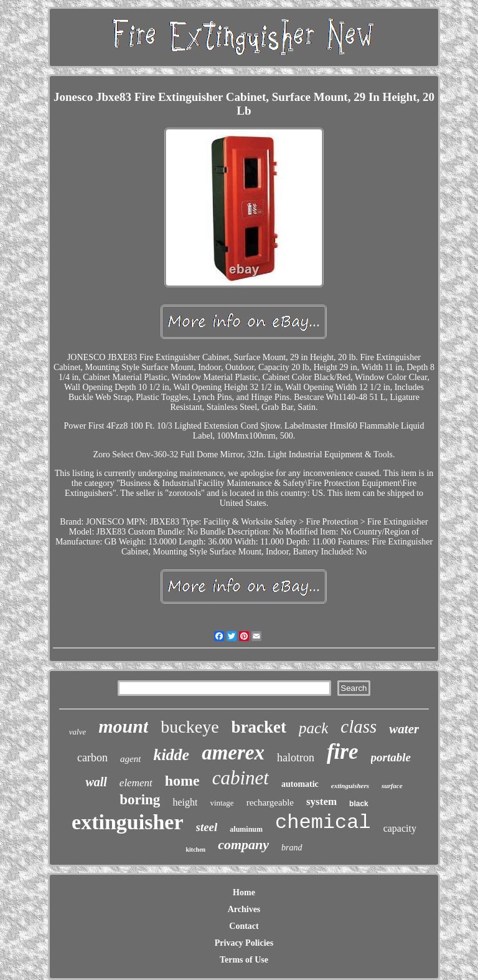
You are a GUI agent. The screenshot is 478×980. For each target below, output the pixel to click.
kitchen (195, 849)
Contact (244, 926)
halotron (296, 758)
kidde (171, 755)
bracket (259, 727)
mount (123, 726)
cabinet (241, 778)
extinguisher (127, 822)
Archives (244, 909)
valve (77, 732)
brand (292, 848)
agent (130, 759)
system (321, 802)
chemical (323, 823)
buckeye (190, 727)
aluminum (246, 829)
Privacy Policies (244, 943)
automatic (300, 784)
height (185, 802)
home (182, 781)
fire (343, 752)
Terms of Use (244, 960)
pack (313, 728)
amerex (233, 753)
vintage (222, 803)
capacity (400, 828)
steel (207, 827)
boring (140, 800)
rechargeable (270, 802)
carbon (92, 758)
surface (392, 786)
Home (244, 892)
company (243, 844)
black (359, 804)
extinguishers (350, 786)
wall (96, 782)
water (404, 729)
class (358, 726)
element (136, 783)
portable (391, 757)
